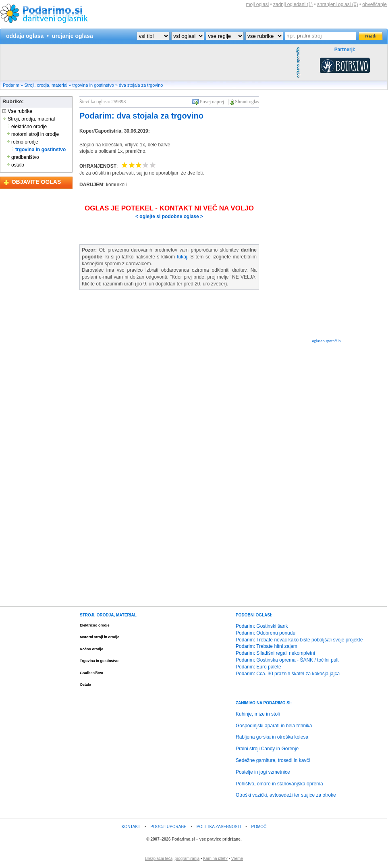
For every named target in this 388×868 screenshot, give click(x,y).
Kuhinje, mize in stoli (258, 714)
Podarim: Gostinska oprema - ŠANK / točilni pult (287, 660)
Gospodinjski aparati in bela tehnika (274, 726)
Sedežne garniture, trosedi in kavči (273, 760)
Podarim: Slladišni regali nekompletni (275, 653)
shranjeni (337, 4)
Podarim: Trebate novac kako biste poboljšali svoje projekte (299, 640)
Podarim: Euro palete (258, 667)
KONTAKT (131, 827)
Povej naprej (212, 102)
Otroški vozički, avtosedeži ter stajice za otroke (286, 795)
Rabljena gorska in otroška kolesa (272, 737)
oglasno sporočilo (327, 341)
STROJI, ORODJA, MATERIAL (108, 615)
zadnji (293, 4)
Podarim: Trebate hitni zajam (267, 646)
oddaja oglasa (25, 36)
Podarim (11, 85)
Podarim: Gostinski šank (262, 626)
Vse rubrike (17, 111)
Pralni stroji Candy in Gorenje (267, 749)
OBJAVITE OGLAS (36, 182)
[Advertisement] (147, 62)
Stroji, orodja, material (46, 85)
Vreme (237, 859)
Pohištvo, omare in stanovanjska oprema (279, 784)
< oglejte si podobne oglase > (169, 216)
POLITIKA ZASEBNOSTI (219, 827)
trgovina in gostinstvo (93, 85)
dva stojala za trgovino (141, 85)
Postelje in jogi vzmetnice (263, 772)
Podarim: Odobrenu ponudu (266, 633)
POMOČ (259, 827)
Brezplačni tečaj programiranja (172, 859)
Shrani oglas (247, 102)
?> (188, 36)
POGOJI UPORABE (168, 827)
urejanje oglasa (73, 36)
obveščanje (375, 4)
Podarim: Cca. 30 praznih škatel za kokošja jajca (288, 674)
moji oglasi (257, 4)
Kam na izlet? (215, 859)
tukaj (182, 257)
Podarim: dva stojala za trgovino (141, 116)
